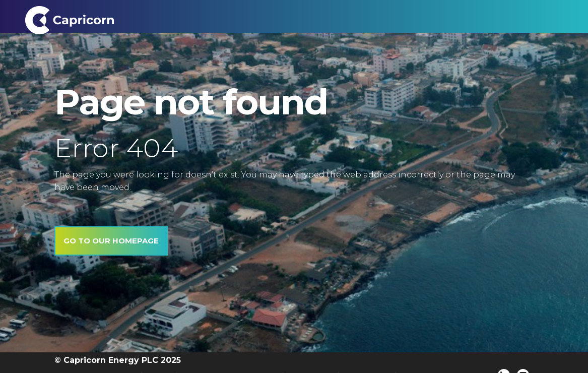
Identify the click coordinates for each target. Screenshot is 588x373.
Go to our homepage (111, 241)
